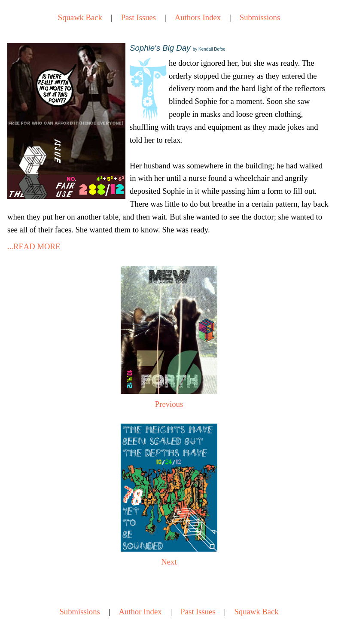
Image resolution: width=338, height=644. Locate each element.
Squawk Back (80, 17)
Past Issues (139, 17)
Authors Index (198, 17)
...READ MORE (34, 246)
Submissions (260, 17)
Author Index (140, 612)
